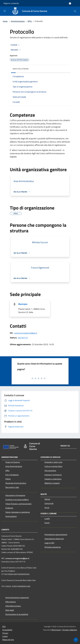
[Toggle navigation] (5, 11)
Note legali (10, 610)
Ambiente (9, 508)
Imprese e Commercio (53, 475)
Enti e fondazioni (12, 475)
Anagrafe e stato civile (53, 462)
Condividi (15, 45)
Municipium (56, 630)
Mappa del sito (8, 640)
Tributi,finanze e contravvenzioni (18, 504)
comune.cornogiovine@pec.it (26, 333)
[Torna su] (76, 640)
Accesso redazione (70, 630)
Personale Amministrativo (16, 483)
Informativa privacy (13, 606)
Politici (8, 479)
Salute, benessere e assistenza (18, 512)
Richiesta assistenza (53, 547)
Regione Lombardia (11, 3)
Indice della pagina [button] (21, 69)
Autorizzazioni (11, 516)
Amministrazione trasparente (17, 598)
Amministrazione (18, 21)
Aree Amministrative (14, 466)
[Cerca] (75, 11)
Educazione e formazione (15, 495)
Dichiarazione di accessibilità (17, 614)
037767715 (23, 338)
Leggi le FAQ (49, 543)
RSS (4, 627)
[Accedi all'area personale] (70, 3)
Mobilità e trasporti (52, 483)
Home (5, 21)
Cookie (5, 636)
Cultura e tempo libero (53, 466)
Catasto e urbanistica (53, 479)
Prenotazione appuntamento (56, 534)
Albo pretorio (11, 602)
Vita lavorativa (50, 471)
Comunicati (49, 503)
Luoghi (47, 519)
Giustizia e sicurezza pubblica (17, 500)
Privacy (5, 633)
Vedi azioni (16, 50)
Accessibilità (7, 630)
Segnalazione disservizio (54, 539)
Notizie (47, 499)
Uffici (30, 21)
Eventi (47, 523)
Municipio (23, 304)
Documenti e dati (12, 487)
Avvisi (47, 508)
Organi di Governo (13, 462)
